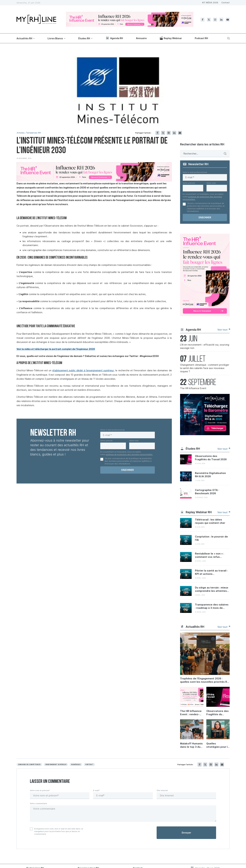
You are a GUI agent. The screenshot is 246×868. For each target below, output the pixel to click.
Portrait (89, 765)
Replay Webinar (171, 38)
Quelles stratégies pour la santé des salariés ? (218, 745)
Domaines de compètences (29, 765)
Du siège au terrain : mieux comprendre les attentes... (212, 589)
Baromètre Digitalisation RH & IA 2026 (210, 475)
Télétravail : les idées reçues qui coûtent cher (210, 521)
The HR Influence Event (193, 388)
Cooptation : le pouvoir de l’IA (211, 538)
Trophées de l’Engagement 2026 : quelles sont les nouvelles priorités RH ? (204, 680)
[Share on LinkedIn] (174, 133)
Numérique (76, 765)
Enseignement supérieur (56, 765)
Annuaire (141, 38)
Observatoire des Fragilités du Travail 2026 (211, 458)
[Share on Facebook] (157, 133)
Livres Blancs (55, 38)
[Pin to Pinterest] (169, 133)
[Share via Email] (180, 133)
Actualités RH (24, 38)
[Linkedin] (221, 20)
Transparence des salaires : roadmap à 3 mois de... (212, 606)
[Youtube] (228, 20)
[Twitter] (209, 20)
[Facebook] (203, 20)
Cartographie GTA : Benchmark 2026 (207, 492)
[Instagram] (215, 20)
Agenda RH (114, 38)
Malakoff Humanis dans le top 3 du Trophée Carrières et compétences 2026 (192, 745)
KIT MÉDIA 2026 (210, 3)
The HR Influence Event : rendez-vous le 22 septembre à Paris (192, 713)
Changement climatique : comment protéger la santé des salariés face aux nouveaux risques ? (205, 368)
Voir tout (224, 330)
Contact (226, 3)
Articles (21, 133)
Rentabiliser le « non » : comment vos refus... (209, 555)
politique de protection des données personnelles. (129, 454)
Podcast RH (201, 38)
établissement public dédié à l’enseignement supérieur (83, 370)
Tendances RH (33, 133)
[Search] (228, 38)
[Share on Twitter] (163, 133)
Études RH (84, 38)
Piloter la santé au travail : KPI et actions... (211, 572)
